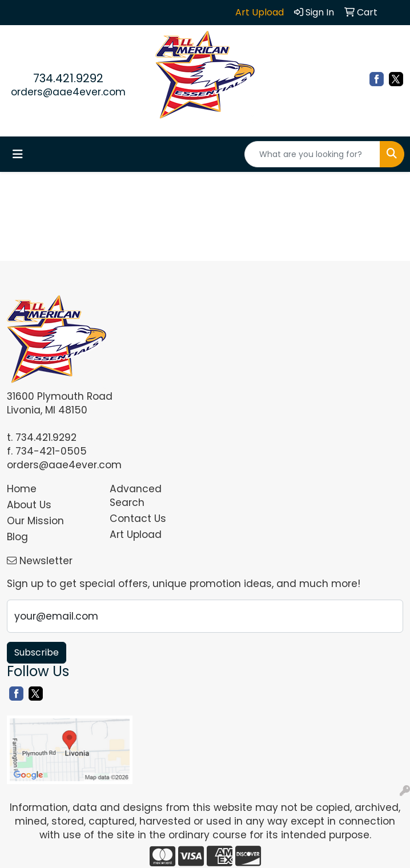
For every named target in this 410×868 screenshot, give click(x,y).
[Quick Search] (312, 154)
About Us (29, 505)
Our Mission (35, 521)
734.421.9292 (68, 78)
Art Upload (136, 535)
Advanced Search (136, 496)
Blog (17, 537)
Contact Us (138, 519)
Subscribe (37, 652)
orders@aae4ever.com (68, 92)
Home (22, 489)
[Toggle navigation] (18, 154)
